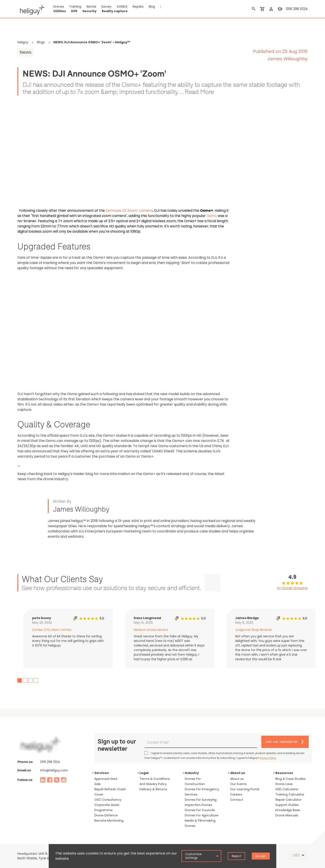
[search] (254, 9)
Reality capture (115, 11)
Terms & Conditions (155, 779)
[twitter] (57, 780)
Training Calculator (290, 794)
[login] (271, 9)
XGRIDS (122, 7)
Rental (91, 7)
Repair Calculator (288, 800)
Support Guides (287, 805)
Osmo (212, 216)
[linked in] (43, 780)
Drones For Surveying (201, 800)
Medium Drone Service (151, 630)
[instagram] (64, 780)
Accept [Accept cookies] (261, 856)
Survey (106, 7)
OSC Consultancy (108, 800)
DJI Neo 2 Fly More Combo (52, 630)
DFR (74, 11)
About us (237, 779)
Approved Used (106, 779)
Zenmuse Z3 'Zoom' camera (129, 211)
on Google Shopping (292, 588)
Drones (59, 7)
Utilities (60, 11)
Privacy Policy (268, 758)
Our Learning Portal (245, 789)
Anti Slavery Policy (153, 784)
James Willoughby (287, 59)
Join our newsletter (282, 742)
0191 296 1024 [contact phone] (297, 9)
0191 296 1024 (50, 762)
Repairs (138, 7)
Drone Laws (284, 784)
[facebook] (50, 780)
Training (75, 7)
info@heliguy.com (54, 770)
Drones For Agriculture (202, 815)
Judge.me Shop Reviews (253, 630)
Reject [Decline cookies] (237, 856)
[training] (280, 9)
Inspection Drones (198, 805)
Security (89, 11)
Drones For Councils (200, 810)
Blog (152, 7)
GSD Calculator (287, 789)
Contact (237, 800)
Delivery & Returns (153, 789)
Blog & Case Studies (291, 779)
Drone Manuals (287, 815)
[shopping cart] (262, 9)
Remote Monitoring (109, 821)
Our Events (238, 784)
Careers (236, 794)
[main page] (31, 9)
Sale (97, 784)
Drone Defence (106, 815)
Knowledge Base (288, 810)
